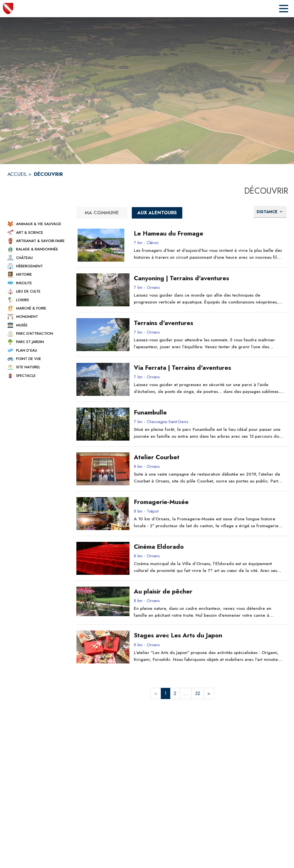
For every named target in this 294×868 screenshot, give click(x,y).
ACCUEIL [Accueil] (17, 174)
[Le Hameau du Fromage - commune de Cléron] (209, 233)
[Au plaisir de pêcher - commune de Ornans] (209, 591)
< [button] (156, 693)
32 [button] (198, 693)
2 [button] (175, 693)
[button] (37, 224)
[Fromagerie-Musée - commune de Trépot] (209, 502)
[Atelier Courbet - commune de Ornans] (209, 457)
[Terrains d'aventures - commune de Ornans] (209, 323)
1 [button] (166, 693)
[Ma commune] (102, 213)
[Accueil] (8, 9)
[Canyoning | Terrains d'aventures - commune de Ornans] (209, 278)
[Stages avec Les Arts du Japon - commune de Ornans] (209, 635)
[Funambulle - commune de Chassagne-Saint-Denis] (209, 412)
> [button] (209, 693)
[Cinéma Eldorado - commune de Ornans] (209, 547)
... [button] (186, 693)
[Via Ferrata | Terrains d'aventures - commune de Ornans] (209, 368)
